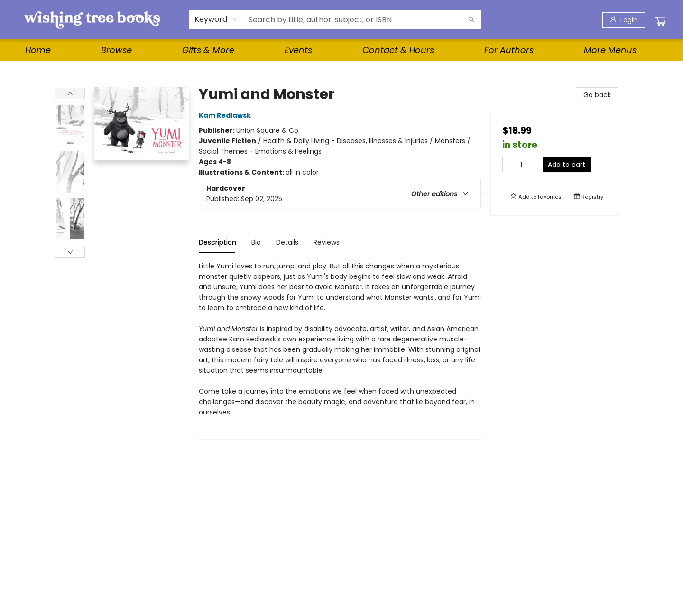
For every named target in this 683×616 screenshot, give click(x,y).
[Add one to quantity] (534, 165)
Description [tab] (217, 242)
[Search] (471, 20)
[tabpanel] (340, 350)
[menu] (341, 50)
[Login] (624, 20)
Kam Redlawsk (226, 115)
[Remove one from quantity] (509, 165)
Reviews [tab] (327, 242)
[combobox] (217, 19)
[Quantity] (521, 165)
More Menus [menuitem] (610, 50)
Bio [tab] (256, 242)
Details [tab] (287, 242)
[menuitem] (38, 50)
